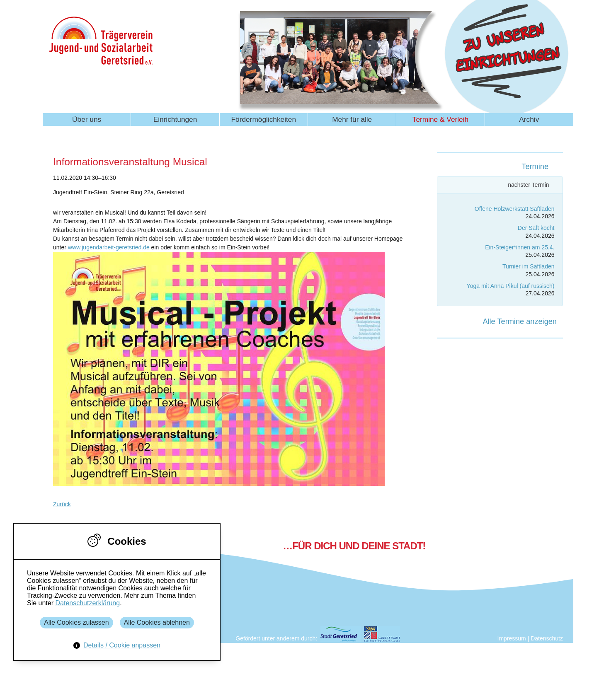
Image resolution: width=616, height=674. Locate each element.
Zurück (62, 504)
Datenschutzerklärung (87, 603)
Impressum (512, 638)
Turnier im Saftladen (529, 266)
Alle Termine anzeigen (520, 321)
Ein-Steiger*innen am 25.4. (520, 247)
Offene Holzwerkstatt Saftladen (515, 209)
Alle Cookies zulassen (76, 622)
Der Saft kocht (536, 228)
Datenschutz (547, 638)
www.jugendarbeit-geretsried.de (109, 247)
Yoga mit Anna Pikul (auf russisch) (511, 286)
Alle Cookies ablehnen (157, 622)
